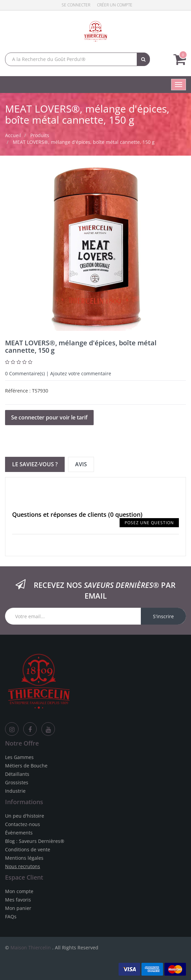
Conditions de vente (28, 849)
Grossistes (17, 782)
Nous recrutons (23, 866)
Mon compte (19, 891)
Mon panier (18, 908)
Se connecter (76, 5)
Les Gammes (19, 757)
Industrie (15, 791)
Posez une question (149, 523)
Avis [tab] (81, 464)
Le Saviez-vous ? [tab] (35, 464)
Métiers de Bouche (26, 766)
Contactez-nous (23, 824)
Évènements (19, 833)
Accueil (13, 135)
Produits (40, 135)
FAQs (11, 916)
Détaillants (17, 774)
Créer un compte (115, 5)
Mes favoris (18, 900)
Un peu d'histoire (25, 816)
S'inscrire (163, 616)
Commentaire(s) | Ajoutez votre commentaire (58, 373)
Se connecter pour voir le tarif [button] (49, 417)
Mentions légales (24, 858)
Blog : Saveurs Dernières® (35, 841)
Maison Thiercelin (31, 947)
